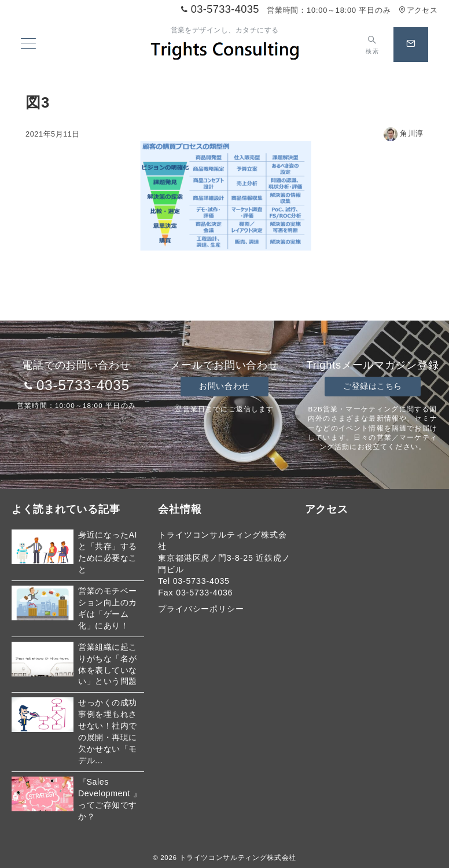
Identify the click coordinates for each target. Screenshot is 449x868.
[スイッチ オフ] (372, 45)
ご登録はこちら (373, 386)
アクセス (418, 10)
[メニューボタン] (28, 45)
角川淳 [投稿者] (404, 133)
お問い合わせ (224, 386)
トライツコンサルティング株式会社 (238, 857)
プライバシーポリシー (201, 609)
